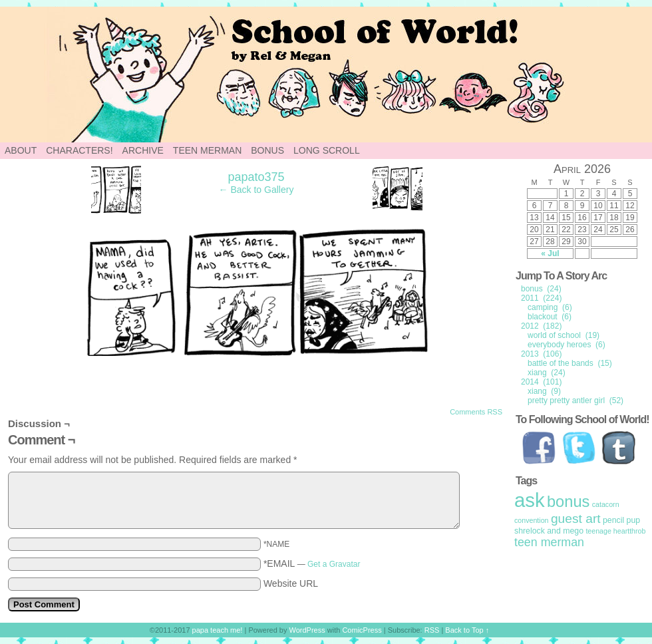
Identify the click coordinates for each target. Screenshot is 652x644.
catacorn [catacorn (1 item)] (606, 504)
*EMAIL (312, 563)
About (21, 150)
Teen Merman (207, 150)
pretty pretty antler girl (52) (575, 401)
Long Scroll (327, 150)
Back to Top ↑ (467, 630)
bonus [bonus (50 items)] (568, 502)
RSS (432, 630)
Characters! (79, 150)
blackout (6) (550, 317)
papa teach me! (218, 630)
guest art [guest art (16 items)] (576, 519)
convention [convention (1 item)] (532, 520)
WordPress (307, 630)
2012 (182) (541, 326)
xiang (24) (547, 373)
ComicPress (362, 630)
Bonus (267, 150)
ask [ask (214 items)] (530, 500)
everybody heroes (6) (567, 345)
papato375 (256, 177)
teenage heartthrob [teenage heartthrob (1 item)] (615, 531)
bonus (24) (541, 289)
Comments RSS (476, 412)
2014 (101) (541, 382)
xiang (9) (544, 391)
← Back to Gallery (256, 190)
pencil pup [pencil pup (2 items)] (621, 520)
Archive (143, 150)
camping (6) (550, 307)
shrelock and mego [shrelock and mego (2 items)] (549, 531)
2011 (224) (541, 298)
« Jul (550, 253)
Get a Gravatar (334, 564)
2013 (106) (541, 354)
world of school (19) (564, 335)
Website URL (291, 583)
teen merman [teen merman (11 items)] (549, 542)
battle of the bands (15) (570, 363)
